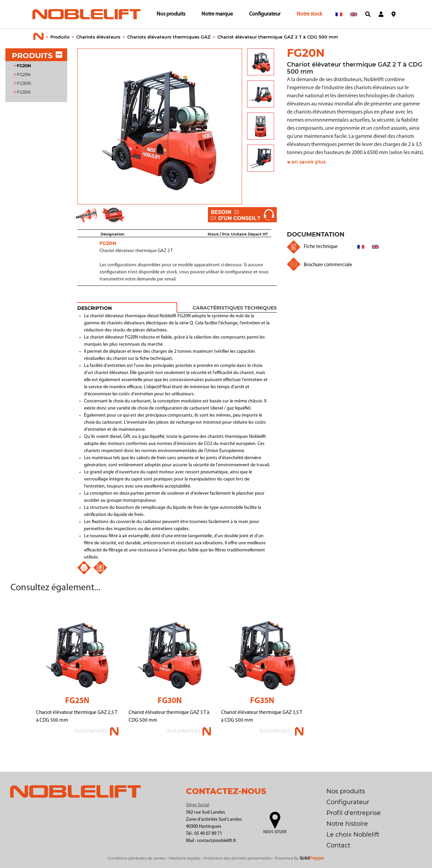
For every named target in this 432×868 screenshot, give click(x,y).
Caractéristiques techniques (235, 308)
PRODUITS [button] (37, 56)
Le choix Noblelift (353, 835)
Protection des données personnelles (237, 858)
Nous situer (275, 832)
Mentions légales (184, 858)
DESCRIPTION (94, 308)
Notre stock (309, 14)
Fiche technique (321, 247)
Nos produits (171, 14)
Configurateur (265, 14)
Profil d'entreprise (354, 813)
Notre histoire (347, 824)
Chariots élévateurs (98, 37)
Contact (338, 845)
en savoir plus (309, 162)
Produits (60, 37)
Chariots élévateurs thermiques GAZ (169, 37)
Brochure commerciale (328, 265)
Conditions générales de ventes (137, 858)
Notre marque (217, 14)
